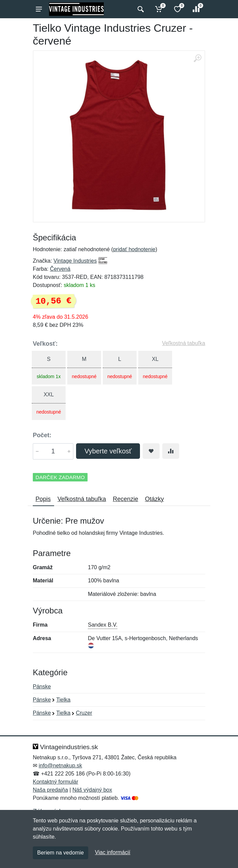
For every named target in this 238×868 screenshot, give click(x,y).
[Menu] (39, 9)
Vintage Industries (75, 261)
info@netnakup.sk (60, 766)
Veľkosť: (45, 344)
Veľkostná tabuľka (184, 343)
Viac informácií (113, 852)
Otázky (154, 499)
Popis (43, 499)
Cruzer (84, 713)
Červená (60, 269)
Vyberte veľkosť (108, 451)
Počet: (42, 435)
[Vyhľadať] (140, 9)
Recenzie (126, 499)
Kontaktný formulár (55, 782)
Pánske (42, 687)
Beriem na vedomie (61, 853)
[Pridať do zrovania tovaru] (171, 451)
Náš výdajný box (92, 790)
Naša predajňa (50, 790)
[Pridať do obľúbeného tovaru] (151, 451)
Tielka (63, 700)
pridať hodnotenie (134, 249)
